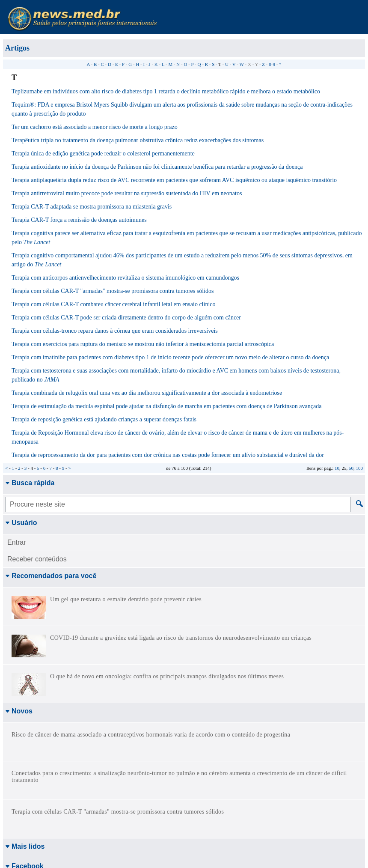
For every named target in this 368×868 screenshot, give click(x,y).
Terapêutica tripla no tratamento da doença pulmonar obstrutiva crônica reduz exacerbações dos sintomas (138, 140)
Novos (19, 711)
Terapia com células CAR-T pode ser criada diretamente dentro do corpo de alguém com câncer (126, 318)
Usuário (21, 523)
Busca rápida (30, 483)
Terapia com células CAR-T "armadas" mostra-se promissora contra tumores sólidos (113, 291)
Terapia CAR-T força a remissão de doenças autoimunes (79, 220)
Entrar (17, 542)
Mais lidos (25, 731)
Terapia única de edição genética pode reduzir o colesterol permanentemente (103, 154)
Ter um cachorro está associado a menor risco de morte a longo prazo (95, 127)
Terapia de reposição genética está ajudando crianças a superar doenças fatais (104, 419)
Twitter (19, 778)
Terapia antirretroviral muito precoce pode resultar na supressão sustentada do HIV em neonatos (127, 193)
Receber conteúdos (37, 559)
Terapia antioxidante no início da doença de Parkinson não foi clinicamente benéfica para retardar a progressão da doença (157, 167)
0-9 (272, 64)
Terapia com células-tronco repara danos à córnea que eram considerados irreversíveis (115, 331)
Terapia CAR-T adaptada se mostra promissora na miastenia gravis (92, 207)
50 (351, 468)
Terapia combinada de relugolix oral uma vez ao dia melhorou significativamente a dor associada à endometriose (147, 393)
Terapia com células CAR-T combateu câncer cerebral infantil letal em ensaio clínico (114, 304)
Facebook (24, 750)
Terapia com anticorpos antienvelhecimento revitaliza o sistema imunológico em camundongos (125, 278)
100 (360, 468)
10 (337, 468)
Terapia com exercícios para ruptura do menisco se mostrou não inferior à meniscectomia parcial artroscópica (143, 344)
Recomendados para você (51, 576)
